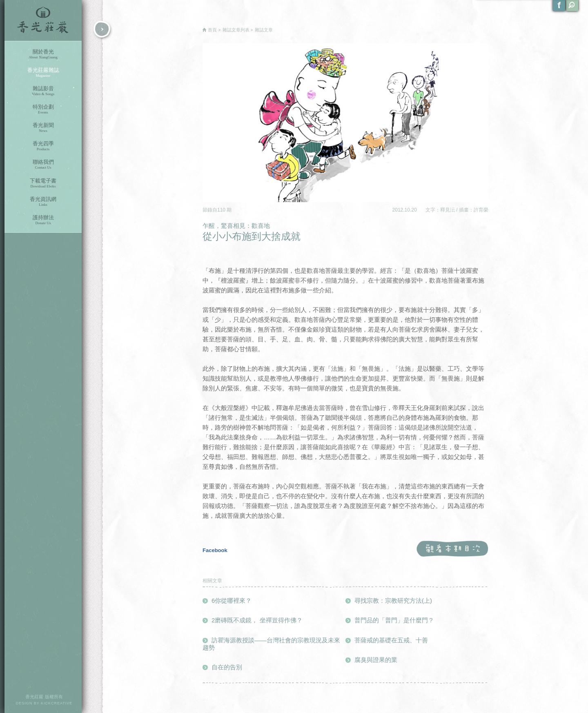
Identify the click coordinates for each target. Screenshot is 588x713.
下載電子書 (43, 183)
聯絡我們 (43, 164)
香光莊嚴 (43, 20)
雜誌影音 (43, 91)
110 (222, 210)
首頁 (212, 30)
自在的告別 (227, 667)
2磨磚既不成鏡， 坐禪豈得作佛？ (257, 620)
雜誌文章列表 (236, 30)
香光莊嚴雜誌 (43, 72)
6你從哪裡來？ (232, 600)
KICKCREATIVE (57, 703)
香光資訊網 (43, 202)
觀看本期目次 (452, 549)
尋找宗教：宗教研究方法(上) (393, 600)
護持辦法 (43, 220)
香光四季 (43, 146)
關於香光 (43, 54)
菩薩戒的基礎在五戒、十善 (391, 640)
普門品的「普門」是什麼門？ (394, 620)
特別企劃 (43, 109)
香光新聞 (43, 128)
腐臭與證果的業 (376, 660)
